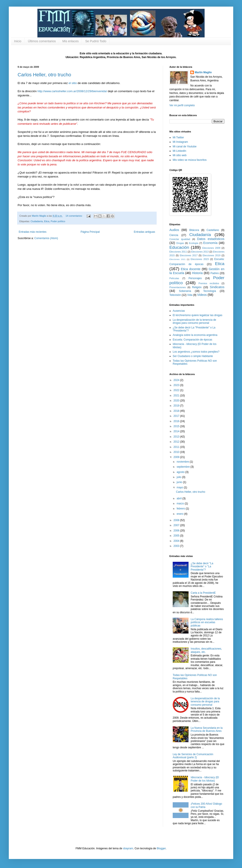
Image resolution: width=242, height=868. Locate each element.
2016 (177, 421)
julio (179, 477)
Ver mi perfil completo (182, 105)
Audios (174, 230)
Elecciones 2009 (211, 248)
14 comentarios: (74, 216)
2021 (177, 396)
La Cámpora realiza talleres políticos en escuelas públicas (207, 622)
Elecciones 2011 (178, 252)
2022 (177, 390)
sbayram (128, 848)
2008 (177, 520)
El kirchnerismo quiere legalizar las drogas (197, 315)
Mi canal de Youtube (185, 146)
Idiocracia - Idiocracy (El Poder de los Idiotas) (205, 779)
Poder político (58, 221)
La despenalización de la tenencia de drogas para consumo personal (194, 321)
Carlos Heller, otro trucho (44, 75)
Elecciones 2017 (189, 255)
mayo (180, 487)
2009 (177, 457)
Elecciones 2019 (212, 255)
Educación (179, 247)
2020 (177, 401)
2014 (177, 431)
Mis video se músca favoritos (190, 160)
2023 (177, 385)
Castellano (213, 230)
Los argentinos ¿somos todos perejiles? (196, 352)
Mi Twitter (178, 137)
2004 (177, 541)
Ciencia (174, 235)
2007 (177, 525)
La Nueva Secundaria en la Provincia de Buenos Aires (207, 729)
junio (180, 482)
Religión (197, 287)
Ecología (194, 243)
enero (180, 514)
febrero (181, 509)
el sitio (73, 83)
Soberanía (185, 291)
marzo (181, 504)
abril (180, 498)
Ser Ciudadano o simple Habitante (193, 356)
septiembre (184, 467)
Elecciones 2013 (200, 252)
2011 (177, 447)
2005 (177, 536)
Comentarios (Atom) (46, 238)
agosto (181, 472)
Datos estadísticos (211, 239)
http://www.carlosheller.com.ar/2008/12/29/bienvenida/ (72, 91)
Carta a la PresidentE (203, 593)
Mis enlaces (71, 41)
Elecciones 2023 (200, 259)
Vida (190, 295)
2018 (177, 411)
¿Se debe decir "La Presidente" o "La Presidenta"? (202, 567)
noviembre (183, 462)
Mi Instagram (180, 142)
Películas (174, 278)
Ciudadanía (37, 221)
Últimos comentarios (42, 41)
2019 (177, 406)
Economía (210, 243)
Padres (215, 273)
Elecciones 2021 (177, 259)
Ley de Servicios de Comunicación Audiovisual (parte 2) (193, 756)
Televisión (175, 295)
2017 (177, 416)
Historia (197, 273)
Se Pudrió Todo (96, 41)
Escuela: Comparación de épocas (192, 340)
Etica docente (191, 269)
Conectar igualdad (180, 239)
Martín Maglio (203, 72)
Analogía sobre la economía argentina (195, 335)
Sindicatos (217, 287)
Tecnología (210, 291)
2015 (177, 426)
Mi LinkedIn (179, 151)
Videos (202, 295)
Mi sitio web (180, 155)
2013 (177, 437)
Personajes (195, 278)
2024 (177, 380)
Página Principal (90, 232)
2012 (177, 442)
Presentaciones (178, 287)
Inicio (18, 41)
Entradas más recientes (33, 232)
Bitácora (194, 230)
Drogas (180, 243)
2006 (177, 531)
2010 (177, 452)
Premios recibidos (209, 283)
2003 (177, 546)
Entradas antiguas (144, 232)
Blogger (161, 848)
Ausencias (179, 311)
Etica (47, 221)
